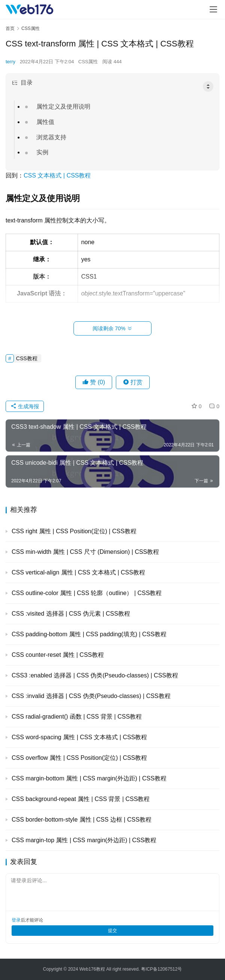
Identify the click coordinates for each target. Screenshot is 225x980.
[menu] (213, 9)
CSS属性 (88, 62)
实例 (42, 152)
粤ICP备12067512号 (161, 969)
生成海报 (25, 406)
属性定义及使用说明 (63, 107)
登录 (16, 920)
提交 (112, 931)
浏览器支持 (51, 137)
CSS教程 (27, 358)
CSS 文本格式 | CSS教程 (57, 175)
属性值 (45, 122)
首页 (10, 28)
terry (10, 62)
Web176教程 (93, 969)
